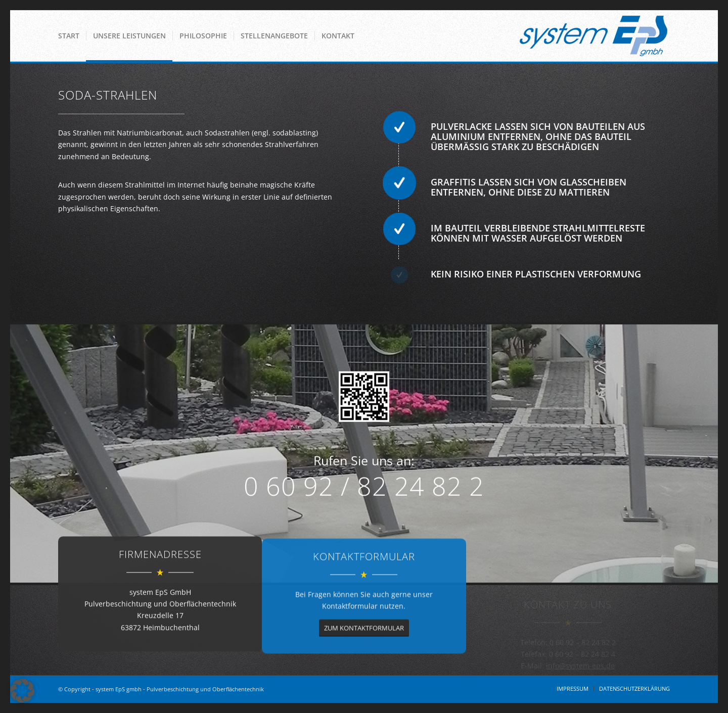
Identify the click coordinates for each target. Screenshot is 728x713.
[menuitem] (69, 36)
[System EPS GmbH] (594, 36)
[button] (22, 691)
